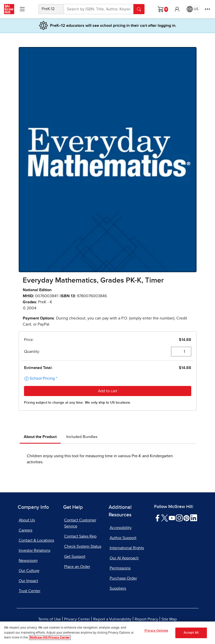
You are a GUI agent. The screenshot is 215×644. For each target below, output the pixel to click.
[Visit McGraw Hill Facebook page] (158, 518)
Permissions (120, 568)
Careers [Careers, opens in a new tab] (26, 530)
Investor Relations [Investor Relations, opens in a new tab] (34, 550)
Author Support (123, 538)
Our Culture (29, 571)
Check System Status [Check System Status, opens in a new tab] (83, 546)
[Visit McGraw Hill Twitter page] (165, 518)
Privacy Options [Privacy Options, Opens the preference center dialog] (156, 631)
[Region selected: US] (193, 9)
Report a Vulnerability (112, 619)
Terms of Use (50, 619)
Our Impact (28, 581)
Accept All (191, 633)
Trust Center (30, 591)
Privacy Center (77, 619)
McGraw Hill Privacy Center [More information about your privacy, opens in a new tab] (50, 638)
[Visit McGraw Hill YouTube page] (172, 518)
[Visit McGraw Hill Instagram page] (179, 518)
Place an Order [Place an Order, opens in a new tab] (77, 567)
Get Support (75, 557)
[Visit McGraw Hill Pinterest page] (186, 518)
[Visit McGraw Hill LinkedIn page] (194, 518)
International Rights (127, 548)
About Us (27, 520)
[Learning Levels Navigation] (22, 9)
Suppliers (118, 588)
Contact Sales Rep (80, 536)
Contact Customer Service (80, 523)
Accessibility (121, 528)
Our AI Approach (124, 558)
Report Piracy (146, 619)
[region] (107, 633)
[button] (177, 9)
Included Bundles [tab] (82, 437)
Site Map (169, 619)
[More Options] (207, 9)
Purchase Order (123, 578)
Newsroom (28, 561)
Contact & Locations (36, 540)
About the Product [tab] (40, 437)
